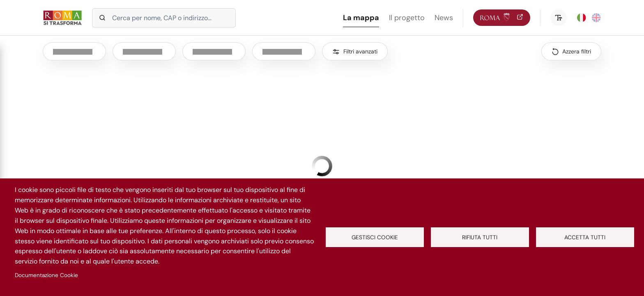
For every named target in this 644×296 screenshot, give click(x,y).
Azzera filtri (577, 51)
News (444, 18)
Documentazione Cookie (46, 275)
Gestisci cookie (375, 237)
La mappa (361, 18)
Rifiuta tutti (480, 237)
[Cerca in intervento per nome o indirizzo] (164, 18)
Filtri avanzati (360, 51)
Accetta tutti (585, 237)
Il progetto (407, 18)
